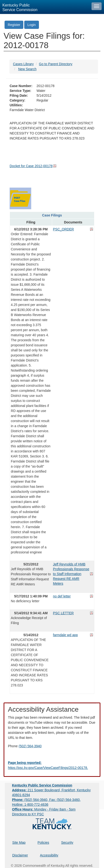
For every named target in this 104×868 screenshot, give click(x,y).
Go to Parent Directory (56, 64)
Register (14, 25)
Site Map (19, 843)
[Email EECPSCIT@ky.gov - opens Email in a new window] (52, 765)
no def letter (62, 596)
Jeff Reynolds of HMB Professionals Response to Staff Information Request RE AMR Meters (71, 574)
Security (67, 843)
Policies (43, 843)
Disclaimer (20, 855)
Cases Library (23, 64)
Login (31, 25)
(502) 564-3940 (30, 746)
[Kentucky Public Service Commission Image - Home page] (45, 7)
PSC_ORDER (64, 229)
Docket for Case (31, 166)
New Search (27, 69)
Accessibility (49, 855)
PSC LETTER (63, 613)
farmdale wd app (66, 635)
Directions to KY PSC (28, 814)
